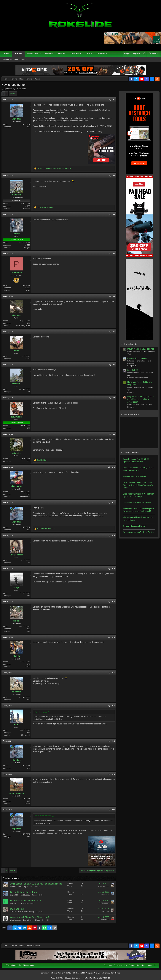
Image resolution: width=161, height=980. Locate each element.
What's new (34, 55)
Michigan (28, 252)
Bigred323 (10, 91)
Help (142, 964)
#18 (111, 746)
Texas (30, 671)
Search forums (22, 61)
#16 (111, 677)
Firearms (129, 394)
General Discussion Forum (136, 380)
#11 (111, 507)
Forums (20, 55)
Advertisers (77, 55)
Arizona (29, 808)
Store (90, 55)
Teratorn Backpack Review (132, 528)
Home (8, 55)
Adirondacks (27, 501)
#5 (112, 301)
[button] (41, 55)
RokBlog (50, 55)
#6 (112, 336)
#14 (111, 606)
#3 (112, 219)
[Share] (108, 102)
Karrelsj (15, 911)
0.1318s (89, 977)
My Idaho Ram (19, 917)
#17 (111, 710)
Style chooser (13, 964)
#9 (112, 439)
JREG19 (16, 919)
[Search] (152, 55)
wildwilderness (18, 928)
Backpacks (130, 368)
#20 (111, 814)
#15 (111, 642)
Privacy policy (133, 964)
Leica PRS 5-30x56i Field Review (135, 505)
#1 (112, 102)
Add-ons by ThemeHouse (111, 972)
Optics (128, 356)
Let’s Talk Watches (133, 372)
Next (14, 96)
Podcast (63, 55)
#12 (111, 540)
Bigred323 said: (43, 717)
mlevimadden (102, 911)
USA (30, 295)
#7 (112, 369)
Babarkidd (103, 927)
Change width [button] (30, 964)
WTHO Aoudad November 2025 (28, 908)
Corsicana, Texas (25, 330)
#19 (111, 779)
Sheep (40, 894)
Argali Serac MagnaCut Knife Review (137, 534)
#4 (112, 258)
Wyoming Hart (18, 894)
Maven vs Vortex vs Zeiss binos (139, 351)
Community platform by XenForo (63, 972)
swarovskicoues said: (45, 821)
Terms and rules (119, 964)
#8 (112, 402)
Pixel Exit (97, 972)
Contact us (107, 964)
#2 (112, 180)
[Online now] (18, 197)
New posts (9, 61)
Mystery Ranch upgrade (135, 360)
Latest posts (129, 346)
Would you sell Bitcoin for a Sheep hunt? (32, 925)
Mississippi (28, 740)
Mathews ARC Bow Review (133, 479)
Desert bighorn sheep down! (26, 900)
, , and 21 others (57, 173)
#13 (111, 573)
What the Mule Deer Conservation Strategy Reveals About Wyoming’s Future (136, 487)
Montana (28, 213)
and (47, 212)
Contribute (103, 55)
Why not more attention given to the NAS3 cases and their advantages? (139, 401)
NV (31, 636)
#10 (111, 472)
